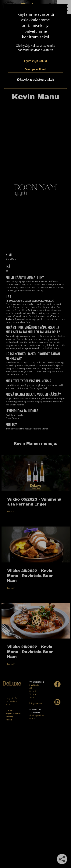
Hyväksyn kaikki (36, 61)
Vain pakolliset (36, 69)
